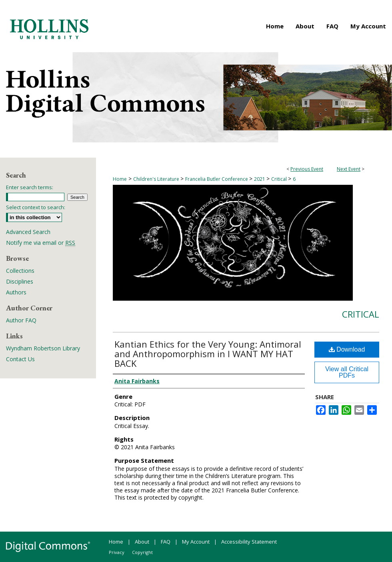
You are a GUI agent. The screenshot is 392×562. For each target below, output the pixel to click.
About (142, 542)
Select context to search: (36, 207)
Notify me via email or (41, 243)
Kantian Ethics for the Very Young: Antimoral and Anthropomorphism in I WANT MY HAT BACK (208, 354)
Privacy (117, 552)
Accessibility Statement (249, 542)
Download (347, 349)
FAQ (166, 542)
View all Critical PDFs (347, 372)
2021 (260, 179)
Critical (280, 179)
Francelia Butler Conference (217, 179)
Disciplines (20, 281)
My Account (196, 542)
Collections (20, 271)
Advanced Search (28, 232)
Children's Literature (157, 179)
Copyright (142, 552)
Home (120, 179)
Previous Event (307, 169)
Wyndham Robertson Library (43, 348)
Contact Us (20, 359)
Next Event (349, 169)
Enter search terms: (30, 187)
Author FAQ (21, 320)
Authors (16, 292)
